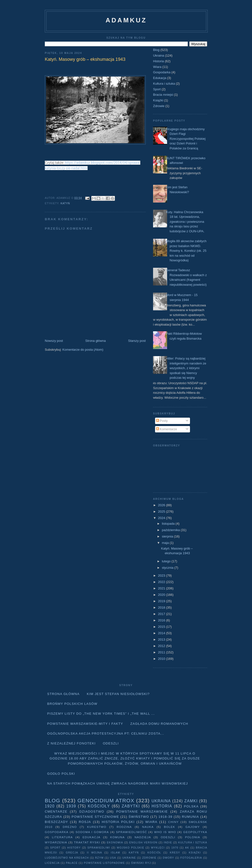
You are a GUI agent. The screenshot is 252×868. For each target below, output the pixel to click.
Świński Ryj (141, 863)
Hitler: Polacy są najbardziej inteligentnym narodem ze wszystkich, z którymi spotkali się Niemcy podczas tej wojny (186, 368)
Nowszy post (54, 341)
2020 (162, 595)
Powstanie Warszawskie (142, 812)
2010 (162, 659)
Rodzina (124, 827)
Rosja (85, 822)
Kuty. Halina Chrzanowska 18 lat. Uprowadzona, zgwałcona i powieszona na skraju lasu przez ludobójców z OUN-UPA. (185, 222)
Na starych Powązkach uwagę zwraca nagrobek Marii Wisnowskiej (118, 783)
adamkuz (126, 20)
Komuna (118, 837)
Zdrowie (159, 106)
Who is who (165, 832)
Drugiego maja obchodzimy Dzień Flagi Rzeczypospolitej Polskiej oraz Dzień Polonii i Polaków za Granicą (186, 139)
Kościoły (99, 806)
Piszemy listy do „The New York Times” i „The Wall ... (101, 714)
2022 (162, 582)
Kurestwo (97, 827)
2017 (162, 614)
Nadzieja (143, 837)
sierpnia (168, 536)
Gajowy (193, 827)
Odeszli (111, 743)
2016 (162, 620)
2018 (162, 608)
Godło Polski (61, 774)
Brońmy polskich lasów (72, 704)
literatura (62, 837)
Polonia (193, 837)
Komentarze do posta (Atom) (83, 350)
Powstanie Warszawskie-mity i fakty (85, 724)
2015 (162, 627)
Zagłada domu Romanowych (159, 724)
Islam (115, 853)
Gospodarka (162, 72)
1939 (71, 806)
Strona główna (96, 341)
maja (166, 543)
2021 (162, 588)
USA (113, 858)
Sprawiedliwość (131, 832)
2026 (162, 505)
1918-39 (165, 817)
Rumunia (190, 817)
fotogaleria (191, 858)
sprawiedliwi (99, 848)
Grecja (72, 853)
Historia (158, 61)
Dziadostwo (92, 812)
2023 (162, 576)
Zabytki (131, 806)
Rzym (100, 858)
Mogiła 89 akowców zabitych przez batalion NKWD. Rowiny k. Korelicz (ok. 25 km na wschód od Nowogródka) (186, 251)
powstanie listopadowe (104, 863)
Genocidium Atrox (106, 800)
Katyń (65, 203)
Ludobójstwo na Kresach (67, 858)
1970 (175, 848)
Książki (158, 100)
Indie (168, 843)
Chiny (173, 822)
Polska (191, 806)
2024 (162, 518)
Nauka (148, 827)
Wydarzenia (56, 842)
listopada (169, 524)
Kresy (175, 853)
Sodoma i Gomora (92, 832)
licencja (52, 863)
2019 (162, 601)
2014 (162, 633)
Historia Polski (118, 822)
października (171, 530)
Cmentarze (56, 812)
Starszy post (137, 341)
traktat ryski (87, 842)
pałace (72, 863)
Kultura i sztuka (164, 84)
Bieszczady (56, 822)
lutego (167, 561)
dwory (168, 858)
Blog (156, 50)
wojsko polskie (131, 848)
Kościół (154, 853)
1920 (50, 806)
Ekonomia (115, 843)
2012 (162, 646)
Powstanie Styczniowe (95, 817)
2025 (162, 512)
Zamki (191, 801)
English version (143, 843)
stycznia (168, 568)
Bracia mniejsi (163, 95)
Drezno (70, 827)
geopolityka (195, 832)
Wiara (157, 67)
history (74, 848)
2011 (162, 652)
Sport (157, 89)
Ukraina (159, 55)
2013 (162, 639)
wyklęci (158, 848)
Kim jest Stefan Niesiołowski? (118, 694)
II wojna (94, 853)
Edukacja (160, 78)
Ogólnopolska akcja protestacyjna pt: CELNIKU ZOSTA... (106, 734)
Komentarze (167, 429)
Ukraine (129, 858)
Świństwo (139, 817)
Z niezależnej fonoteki (71, 743)
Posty (162, 421)
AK (187, 848)
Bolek (169, 827)
